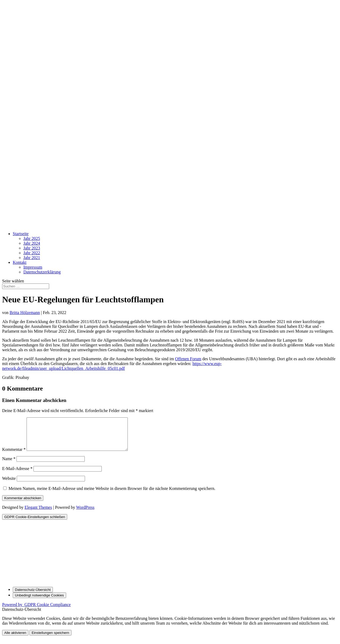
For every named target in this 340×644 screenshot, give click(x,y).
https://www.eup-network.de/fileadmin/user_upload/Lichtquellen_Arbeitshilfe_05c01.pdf (112, 366)
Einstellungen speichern (50, 639)
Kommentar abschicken (23, 504)
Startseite (21, 234)
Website (9, 485)
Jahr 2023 (32, 248)
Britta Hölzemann (25, 313)
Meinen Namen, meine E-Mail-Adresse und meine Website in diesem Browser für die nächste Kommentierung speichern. (112, 495)
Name (9, 465)
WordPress (85, 514)
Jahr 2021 (32, 258)
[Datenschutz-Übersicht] (33, 596)
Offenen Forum (188, 359)
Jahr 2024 (32, 243)
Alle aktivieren (15, 639)
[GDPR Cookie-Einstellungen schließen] (35, 523)
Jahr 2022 (32, 253)
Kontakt (20, 262)
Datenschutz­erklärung (42, 272)
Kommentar (14, 456)
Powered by (36, 611)
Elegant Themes (38, 514)
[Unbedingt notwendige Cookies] (39, 602)
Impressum (33, 267)
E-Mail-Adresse (17, 475)
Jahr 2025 (32, 238)
